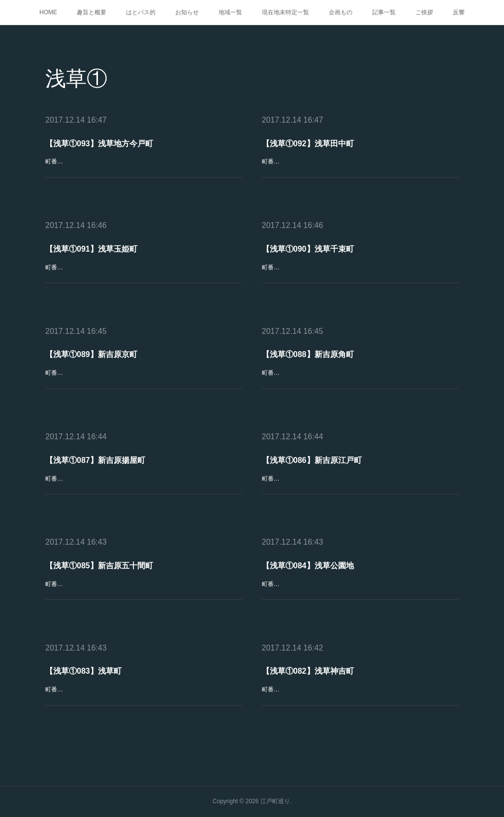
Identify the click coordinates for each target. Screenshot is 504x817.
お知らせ (187, 12)
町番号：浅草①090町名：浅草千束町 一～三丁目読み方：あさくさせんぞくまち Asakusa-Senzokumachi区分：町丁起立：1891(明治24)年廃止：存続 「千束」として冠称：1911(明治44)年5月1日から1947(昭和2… (360, 278)
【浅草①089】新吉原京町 (92, 354)
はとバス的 (141, 12)
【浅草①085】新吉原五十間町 (99, 566)
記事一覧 (384, 12)
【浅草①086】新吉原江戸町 (312, 460)
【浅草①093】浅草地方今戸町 (99, 144)
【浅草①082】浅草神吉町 (308, 671)
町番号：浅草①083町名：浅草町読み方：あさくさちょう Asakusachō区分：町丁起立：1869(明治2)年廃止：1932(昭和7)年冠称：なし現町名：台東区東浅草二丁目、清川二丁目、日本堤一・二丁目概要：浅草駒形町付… (143, 700)
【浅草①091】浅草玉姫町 (92, 249)
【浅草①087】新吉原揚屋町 (95, 460)
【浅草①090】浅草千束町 (308, 249)
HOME (48, 12)
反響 (459, 12)
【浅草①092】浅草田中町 (308, 144)
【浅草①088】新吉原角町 (308, 354)
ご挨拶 (424, 12)
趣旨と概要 (92, 12)
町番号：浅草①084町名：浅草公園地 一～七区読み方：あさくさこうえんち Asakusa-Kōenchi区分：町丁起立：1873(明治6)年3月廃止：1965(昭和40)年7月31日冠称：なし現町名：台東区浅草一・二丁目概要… (358, 595)
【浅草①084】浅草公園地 (308, 566)
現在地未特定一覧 (285, 12)
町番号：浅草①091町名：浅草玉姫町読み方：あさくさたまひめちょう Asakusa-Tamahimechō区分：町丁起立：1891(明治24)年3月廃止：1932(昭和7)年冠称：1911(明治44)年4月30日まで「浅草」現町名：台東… (143, 278)
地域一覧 (230, 12)
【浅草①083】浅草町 (84, 671)
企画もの (341, 12)
